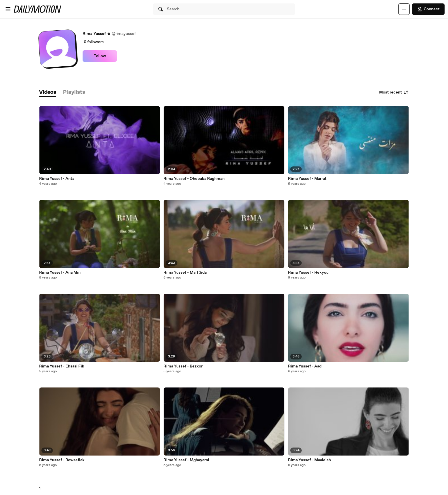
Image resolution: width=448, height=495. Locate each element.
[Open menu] (8, 9)
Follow (100, 56)
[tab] (48, 93)
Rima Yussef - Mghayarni (186, 460)
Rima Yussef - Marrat (307, 179)
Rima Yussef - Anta (57, 179)
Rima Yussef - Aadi (305, 366)
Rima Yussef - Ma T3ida (185, 273)
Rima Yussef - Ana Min (60, 273)
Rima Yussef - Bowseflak (62, 460)
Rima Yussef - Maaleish (309, 460)
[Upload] (404, 9)
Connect (428, 9)
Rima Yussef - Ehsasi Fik (62, 366)
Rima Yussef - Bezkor (183, 366)
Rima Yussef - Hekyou (308, 273)
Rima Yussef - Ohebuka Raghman (194, 179)
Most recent (394, 92)
